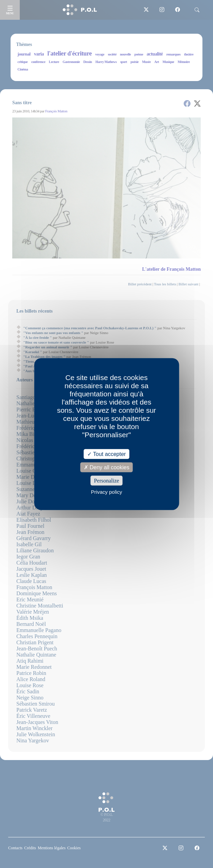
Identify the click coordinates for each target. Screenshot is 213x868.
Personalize (107, 481)
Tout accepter (106, 454)
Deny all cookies (107, 467)
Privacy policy (107, 492)
